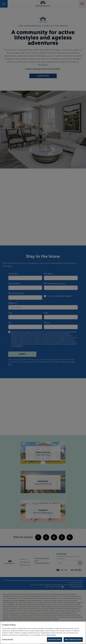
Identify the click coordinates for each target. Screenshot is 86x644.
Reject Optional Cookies (73, 639)
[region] (43, 633)
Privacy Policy (51, 635)
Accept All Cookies (55, 639)
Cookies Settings (8, 639)
